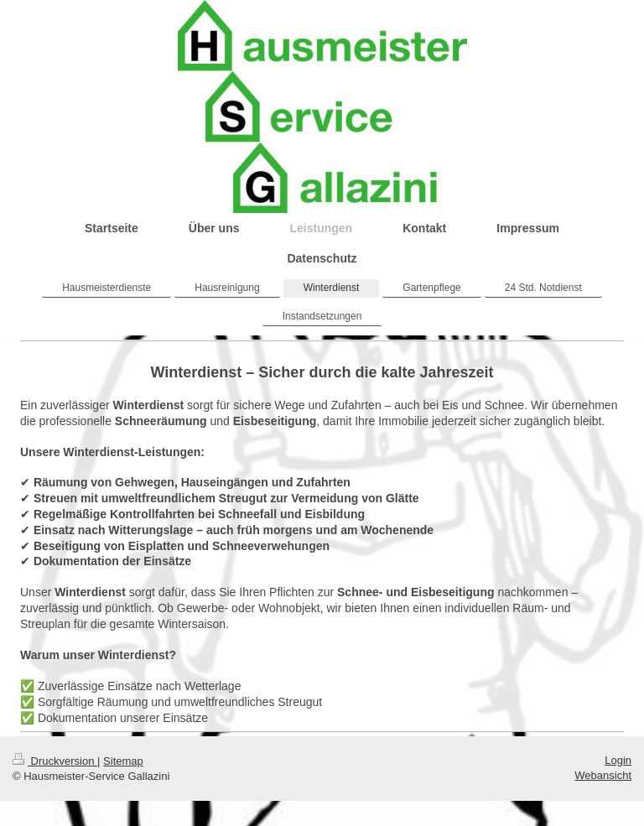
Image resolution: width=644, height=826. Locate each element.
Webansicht (603, 775)
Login (618, 760)
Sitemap (123, 761)
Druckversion (55, 761)
